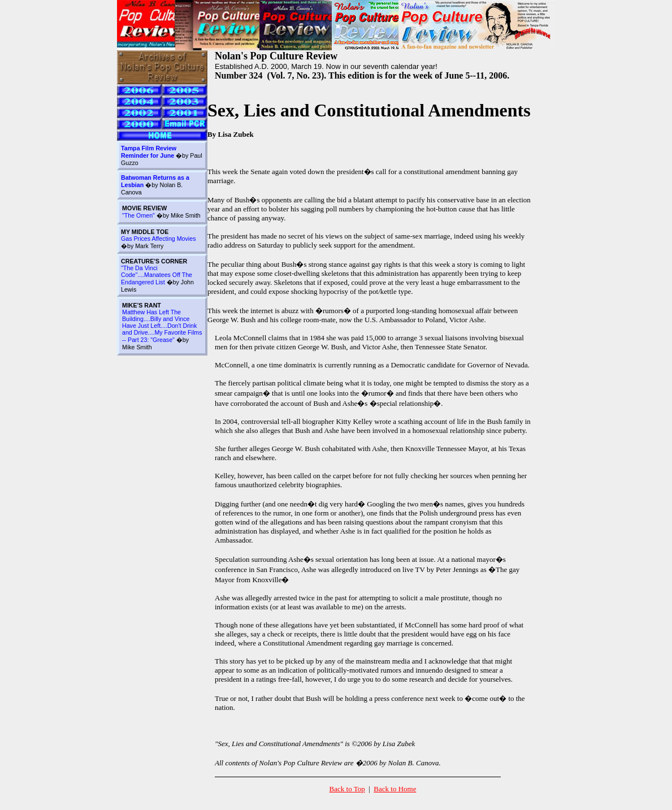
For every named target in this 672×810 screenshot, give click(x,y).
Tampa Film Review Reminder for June (149, 152)
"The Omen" (138, 215)
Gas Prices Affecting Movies (158, 239)
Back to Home (395, 789)
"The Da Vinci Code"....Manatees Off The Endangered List (157, 275)
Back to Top (347, 789)
